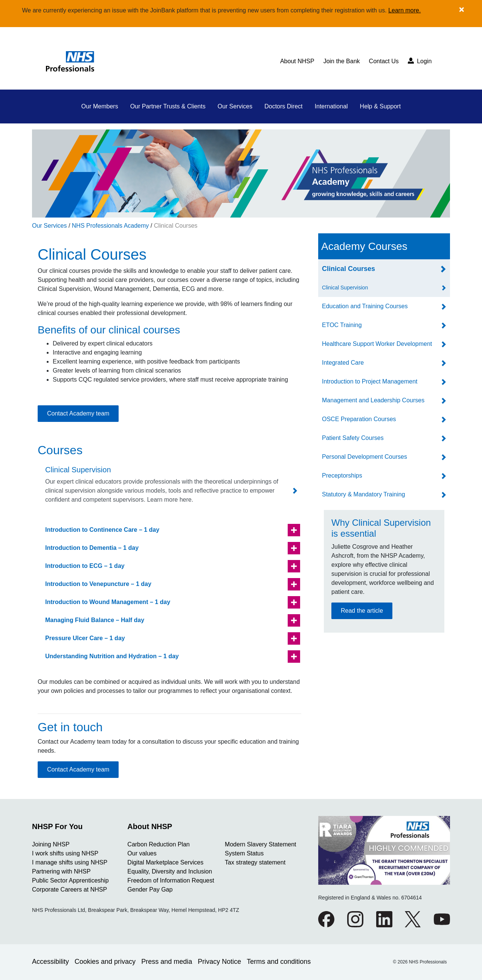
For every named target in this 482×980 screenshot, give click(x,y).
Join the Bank (342, 61)
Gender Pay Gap (150, 889)
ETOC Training (342, 325)
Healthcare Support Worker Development (377, 344)
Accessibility (50, 962)
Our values (142, 853)
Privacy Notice (219, 962)
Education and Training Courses (365, 306)
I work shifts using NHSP (65, 853)
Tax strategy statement (255, 862)
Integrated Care (343, 363)
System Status (244, 853)
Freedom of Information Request (171, 880)
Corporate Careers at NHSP (69, 889)
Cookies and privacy (105, 962)
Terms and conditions (279, 962)
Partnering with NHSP (61, 871)
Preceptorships (342, 476)
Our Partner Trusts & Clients (168, 106)
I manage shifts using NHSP (70, 862)
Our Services (235, 106)
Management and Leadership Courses (373, 400)
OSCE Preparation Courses (359, 419)
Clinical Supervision (345, 288)
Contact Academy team (78, 413)
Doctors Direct (283, 106)
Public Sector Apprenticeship (70, 880)
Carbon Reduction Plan (158, 844)
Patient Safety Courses (353, 438)
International (331, 106)
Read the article (362, 611)
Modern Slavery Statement (260, 844)
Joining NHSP (51, 844)
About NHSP (297, 61)
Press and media (167, 962)
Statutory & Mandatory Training (364, 494)
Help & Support (381, 106)
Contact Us (384, 61)
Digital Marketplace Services (165, 862)
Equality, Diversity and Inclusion (170, 871)
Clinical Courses (176, 226)
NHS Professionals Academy (111, 226)
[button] (169, 530)
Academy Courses (364, 246)
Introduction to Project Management (370, 381)
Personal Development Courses (365, 457)
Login (420, 61)
